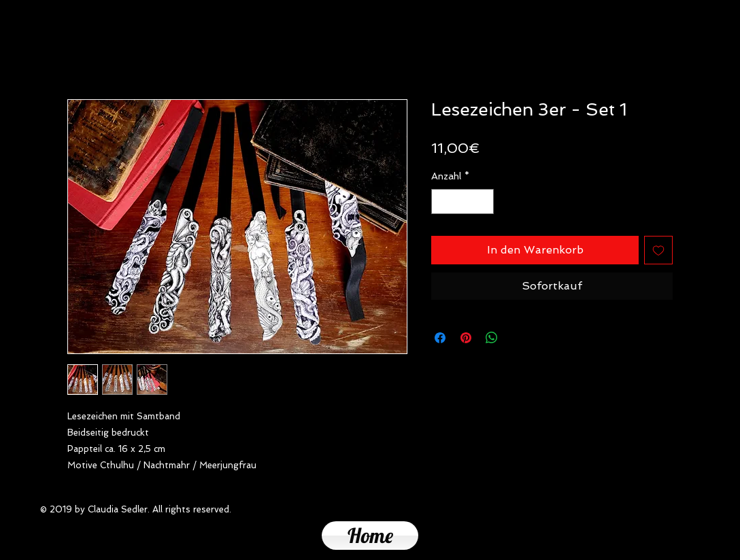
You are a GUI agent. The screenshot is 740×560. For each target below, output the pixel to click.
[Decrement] (442, 202)
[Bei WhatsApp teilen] (492, 338)
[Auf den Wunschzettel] (658, 250)
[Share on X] (518, 338)
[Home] (370, 536)
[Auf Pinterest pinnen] (466, 338)
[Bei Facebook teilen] (440, 338)
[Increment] (483, 202)
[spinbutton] (462, 202)
